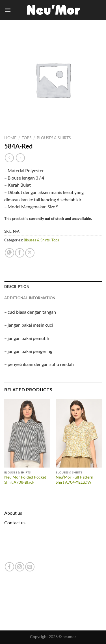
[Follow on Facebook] (9, 567)
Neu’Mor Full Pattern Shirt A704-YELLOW (74, 480)
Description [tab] (17, 287)
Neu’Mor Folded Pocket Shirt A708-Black (25, 480)
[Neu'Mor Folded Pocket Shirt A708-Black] (27, 433)
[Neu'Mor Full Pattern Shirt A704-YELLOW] (79, 433)
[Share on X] (30, 253)
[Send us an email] (30, 567)
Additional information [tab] (30, 298)
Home (10, 138)
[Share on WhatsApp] (9, 253)
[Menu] (8, 10)
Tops (27, 138)
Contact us (15, 522)
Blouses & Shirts (54, 138)
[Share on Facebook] (20, 253)
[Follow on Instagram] (20, 567)
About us (13, 513)
